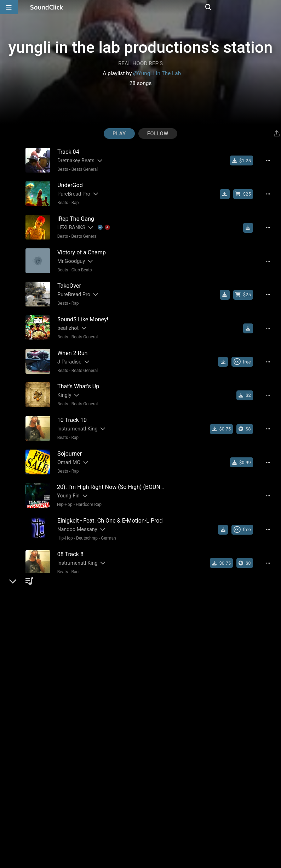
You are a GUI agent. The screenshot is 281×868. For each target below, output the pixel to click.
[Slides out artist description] (97, 160)
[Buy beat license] (246, 193)
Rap (73, 201)
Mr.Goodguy (69, 257)
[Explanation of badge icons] (102, 225)
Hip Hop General (89, 846)
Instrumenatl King (75, 418)
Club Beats (79, 266)
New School (85, 814)
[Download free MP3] (228, 193)
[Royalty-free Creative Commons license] (245, 354)
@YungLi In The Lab (157, 73)
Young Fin (66, 483)
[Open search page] (274, 7)
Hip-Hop (63, 491)
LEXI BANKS (69, 225)
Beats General (82, 169)
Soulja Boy (67, 805)
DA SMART (67, 708)
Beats (60, 169)
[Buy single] (245, 160)
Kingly (62, 386)
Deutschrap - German (94, 524)
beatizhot (65, 322)
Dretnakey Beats (73, 160)
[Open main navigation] (9, 7)
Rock (60, 620)
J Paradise (67, 354)
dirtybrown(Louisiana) (80, 837)
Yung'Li (63, 741)
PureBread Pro (71, 193)
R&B (73, 782)
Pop (59, 653)
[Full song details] (271, 160)
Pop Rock (74, 653)
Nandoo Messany (75, 515)
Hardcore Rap (87, 491)
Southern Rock (81, 620)
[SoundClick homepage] (47, 7)
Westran (64, 644)
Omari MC (66, 450)
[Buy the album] (248, 418)
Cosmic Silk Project (77, 612)
